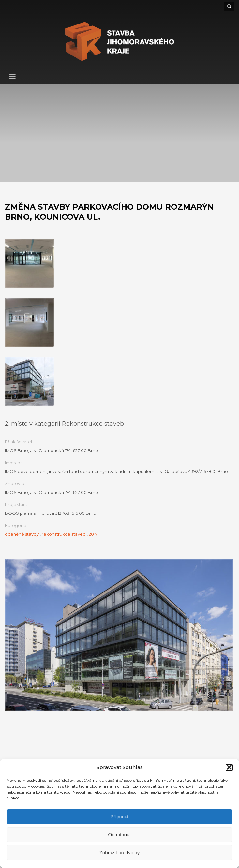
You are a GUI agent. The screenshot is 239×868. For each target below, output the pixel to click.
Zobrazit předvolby (119, 852)
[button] (229, 767)
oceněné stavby (22, 534)
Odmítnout (119, 835)
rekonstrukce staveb (64, 534)
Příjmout (120, 817)
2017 (93, 534)
